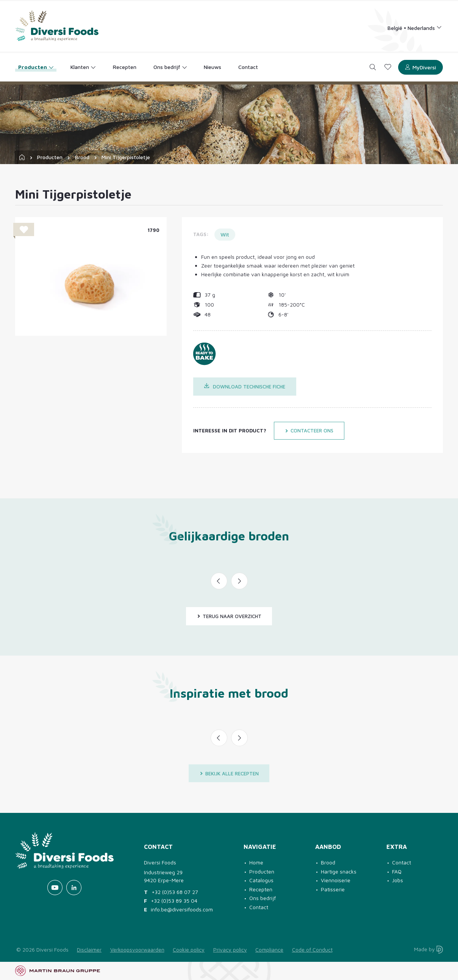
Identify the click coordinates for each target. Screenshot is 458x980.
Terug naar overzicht (229, 616)
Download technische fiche (245, 386)
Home (256, 862)
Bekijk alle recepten (229, 773)
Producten (50, 157)
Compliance (269, 949)
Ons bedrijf (263, 898)
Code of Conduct (312, 949)
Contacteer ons (309, 431)
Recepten (261, 889)
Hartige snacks (339, 871)
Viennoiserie (336, 880)
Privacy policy (230, 949)
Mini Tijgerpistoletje (126, 157)
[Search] (373, 67)
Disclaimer (89, 949)
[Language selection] (415, 27)
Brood (82, 157)
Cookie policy (189, 949)
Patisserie (333, 889)
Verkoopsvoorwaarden (137, 949)
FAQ (397, 871)
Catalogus (261, 880)
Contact (259, 907)
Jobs (398, 880)
